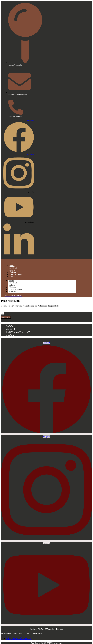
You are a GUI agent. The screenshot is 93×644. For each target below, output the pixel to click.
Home (12, 266)
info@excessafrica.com (18, 638)
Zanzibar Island (16, 274)
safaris (12, 270)
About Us (13, 268)
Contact (13, 277)
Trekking (13, 272)
